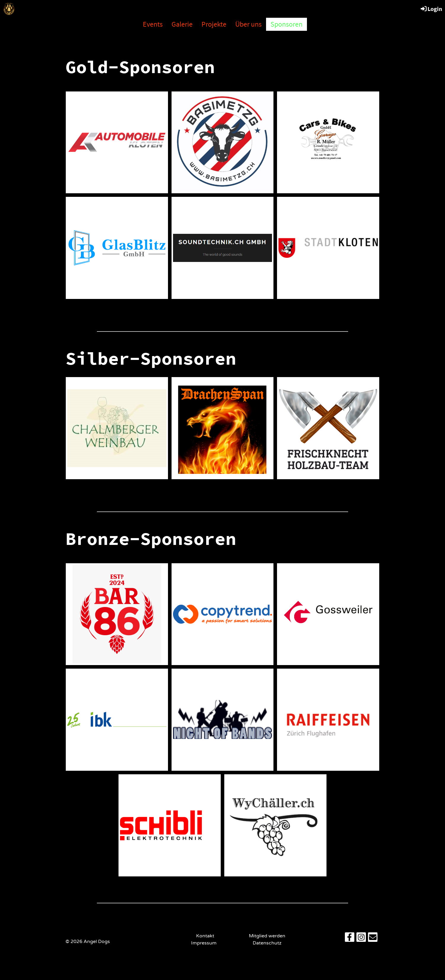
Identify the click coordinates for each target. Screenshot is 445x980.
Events (153, 24)
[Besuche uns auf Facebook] (350, 939)
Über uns (248, 24)
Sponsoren (286, 24)
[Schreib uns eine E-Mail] (373, 939)
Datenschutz (267, 943)
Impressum (205, 943)
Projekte (214, 24)
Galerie (182, 24)
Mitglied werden (267, 936)
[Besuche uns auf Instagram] (361, 939)
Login (431, 9)
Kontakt (205, 936)
